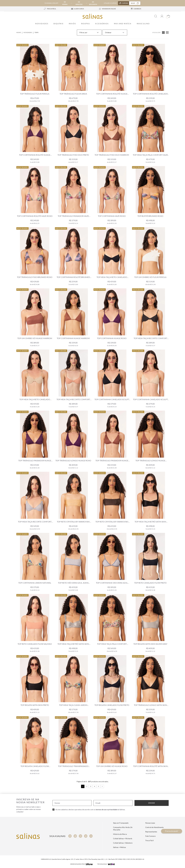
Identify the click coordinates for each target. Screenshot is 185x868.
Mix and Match (123, 24)
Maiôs (72, 24)
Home (19, 32)
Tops (36, 32)
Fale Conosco (150, 836)
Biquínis (58, 24)
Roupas (86, 24)
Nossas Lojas (150, 823)
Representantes (151, 832)
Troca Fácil (149, 840)
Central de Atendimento (154, 827)
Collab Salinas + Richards (123, 838)
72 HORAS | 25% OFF (51, 3)
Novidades (42, 24)
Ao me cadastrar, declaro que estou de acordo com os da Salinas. (90, 809)
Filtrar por (89, 33)
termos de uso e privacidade (106, 809)
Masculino (143, 24)
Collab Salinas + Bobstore (123, 843)
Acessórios (102, 24)
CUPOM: (131, 3)
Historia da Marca (120, 834)
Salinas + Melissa (119, 847)
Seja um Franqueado (121, 823)
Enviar (152, 803)
